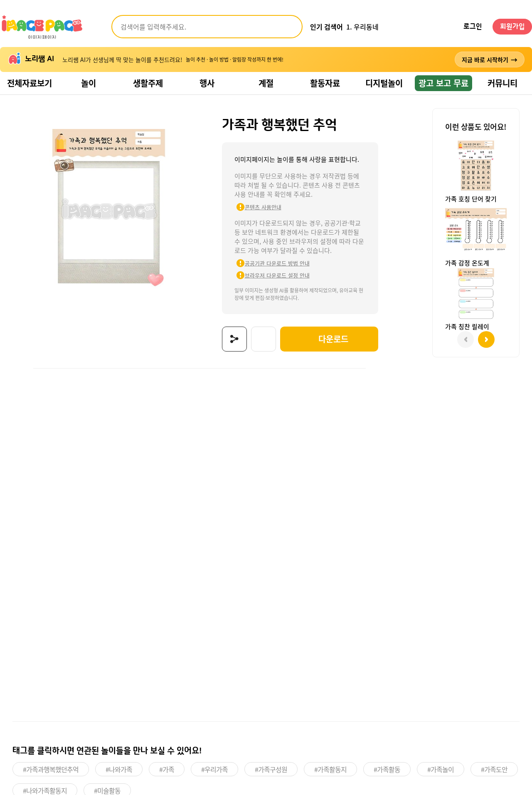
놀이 (89, 83)
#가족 (167, 769)
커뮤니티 (502, 83)
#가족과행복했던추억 (51, 769)
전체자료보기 (30, 83)
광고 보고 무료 (443, 83)
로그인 (473, 27)
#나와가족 (119, 769)
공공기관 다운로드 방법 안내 (277, 263)
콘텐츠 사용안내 (263, 207)
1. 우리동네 (362, 27)
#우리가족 (214, 769)
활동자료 (325, 83)
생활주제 (148, 83)
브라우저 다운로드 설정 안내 (277, 275)
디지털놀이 (384, 83)
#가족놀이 (441, 769)
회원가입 (512, 27)
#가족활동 (387, 769)
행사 (207, 83)
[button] (486, 339)
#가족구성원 (271, 769)
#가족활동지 (330, 769)
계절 (266, 83)
